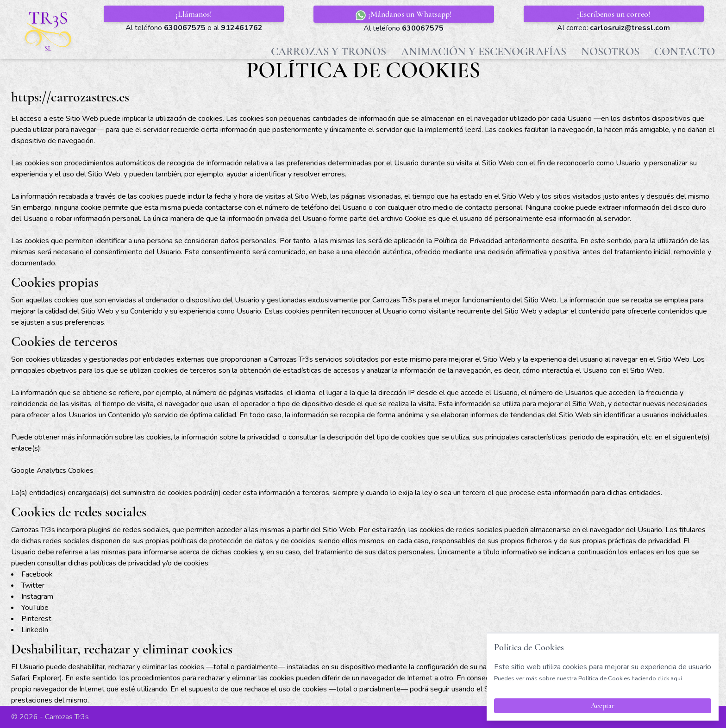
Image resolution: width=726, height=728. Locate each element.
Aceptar (603, 706)
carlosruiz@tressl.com (630, 28)
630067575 (185, 28)
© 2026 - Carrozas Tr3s (50, 717)
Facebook (37, 574)
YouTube (35, 608)
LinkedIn (35, 630)
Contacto (685, 52)
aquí (676, 678)
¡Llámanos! (194, 14)
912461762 (242, 28)
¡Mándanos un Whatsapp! (404, 15)
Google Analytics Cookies (52, 471)
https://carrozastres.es (70, 97)
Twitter (33, 585)
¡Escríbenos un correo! (614, 14)
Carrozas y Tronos (329, 52)
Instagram (37, 596)
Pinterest (36, 619)
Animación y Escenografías (484, 52)
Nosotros (610, 52)
